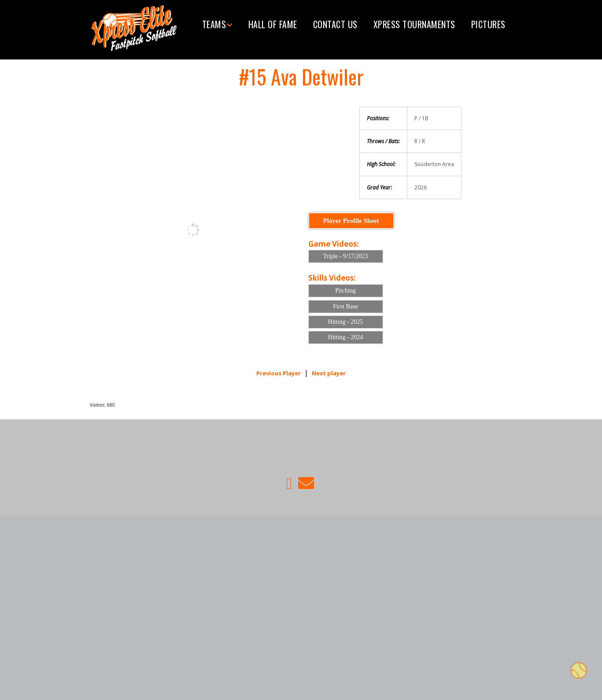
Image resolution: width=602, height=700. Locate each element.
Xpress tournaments (414, 24)
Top (579, 672)
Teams (214, 24)
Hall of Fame (273, 24)
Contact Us (335, 24)
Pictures (488, 24)
